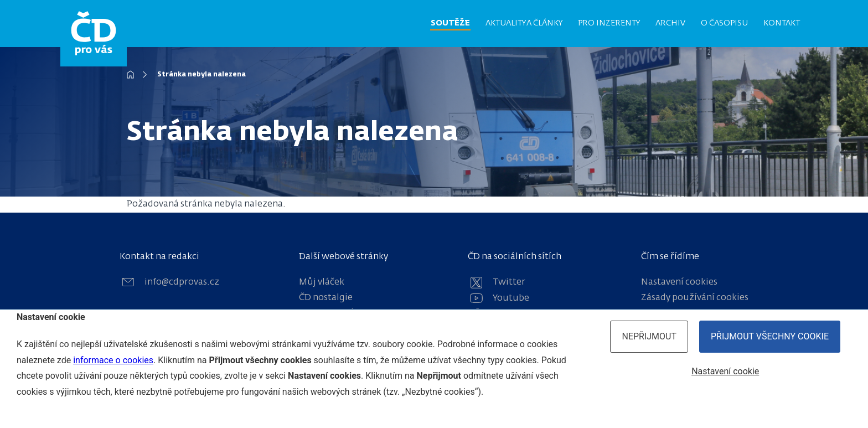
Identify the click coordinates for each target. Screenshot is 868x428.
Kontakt (782, 23)
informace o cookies (113, 360)
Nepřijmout (649, 336)
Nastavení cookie (725, 371)
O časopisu (724, 23)
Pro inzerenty (609, 23)
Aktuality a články (524, 23)
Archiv (670, 23)
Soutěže (450, 23)
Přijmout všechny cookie (770, 336)
